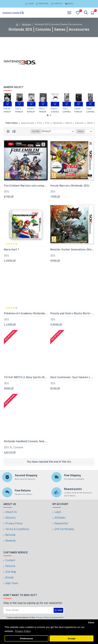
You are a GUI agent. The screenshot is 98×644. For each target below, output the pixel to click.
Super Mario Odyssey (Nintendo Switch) (90, 109)
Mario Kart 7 (11, 250)
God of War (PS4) (19, 109)
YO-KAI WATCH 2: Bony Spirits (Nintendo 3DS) (26, 378)
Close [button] (91, 623)
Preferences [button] (26, 639)
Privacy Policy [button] (23, 631)
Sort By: (36, 131)
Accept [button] (72, 639)
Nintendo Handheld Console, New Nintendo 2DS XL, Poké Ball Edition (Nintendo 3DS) (26, 442)
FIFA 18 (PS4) (8, 109)
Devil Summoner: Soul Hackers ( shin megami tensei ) (72, 378)
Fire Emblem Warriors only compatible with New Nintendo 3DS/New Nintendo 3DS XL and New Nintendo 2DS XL (26, 186)
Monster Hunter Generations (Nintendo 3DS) (72, 250)
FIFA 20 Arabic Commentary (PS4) (43, 109)
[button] (48, 115)
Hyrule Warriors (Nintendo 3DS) (70, 186)
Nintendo (26, 25)
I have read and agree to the (34, 618)
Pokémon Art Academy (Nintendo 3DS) (26, 314)
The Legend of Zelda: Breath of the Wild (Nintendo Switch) (67, 109)
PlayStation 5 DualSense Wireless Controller (55, 109)
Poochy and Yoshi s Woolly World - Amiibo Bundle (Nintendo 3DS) (72, 314)
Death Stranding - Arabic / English (79, 109)
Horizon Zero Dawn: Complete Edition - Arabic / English (31, 109)
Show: (81, 131)
